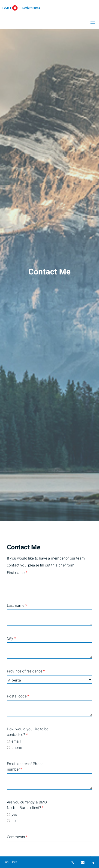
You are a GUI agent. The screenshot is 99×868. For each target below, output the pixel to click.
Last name (17, 606)
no (14, 821)
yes (14, 815)
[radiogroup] (49, 745)
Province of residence (26, 671)
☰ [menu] (93, 22)
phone (17, 748)
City (11, 638)
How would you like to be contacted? (28, 732)
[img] (49, 260)
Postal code (18, 696)
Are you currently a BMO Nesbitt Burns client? (27, 805)
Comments (17, 837)
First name (17, 573)
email (16, 741)
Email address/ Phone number (25, 767)
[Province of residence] (49, 679)
